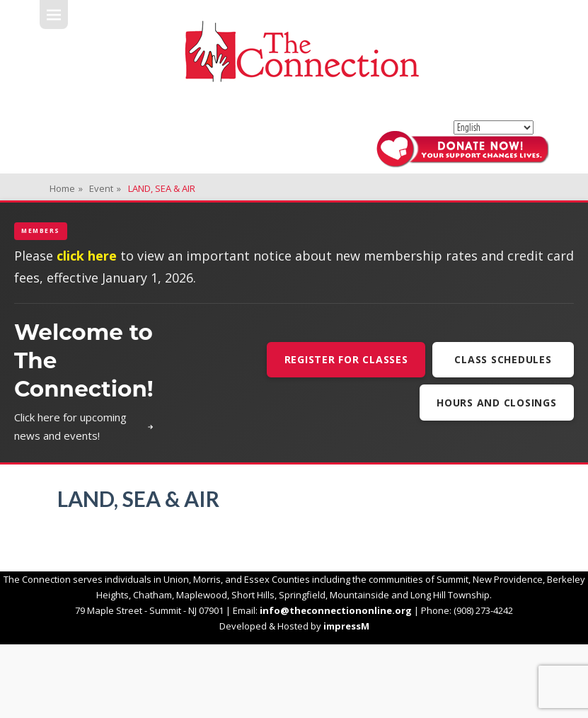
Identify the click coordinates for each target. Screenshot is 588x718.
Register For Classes (346, 359)
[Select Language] (494, 127)
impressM (346, 626)
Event (105, 188)
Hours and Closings (497, 403)
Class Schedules (503, 359)
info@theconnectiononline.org (336, 610)
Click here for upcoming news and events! (84, 426)
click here (87, 256)
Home (66, 188)
